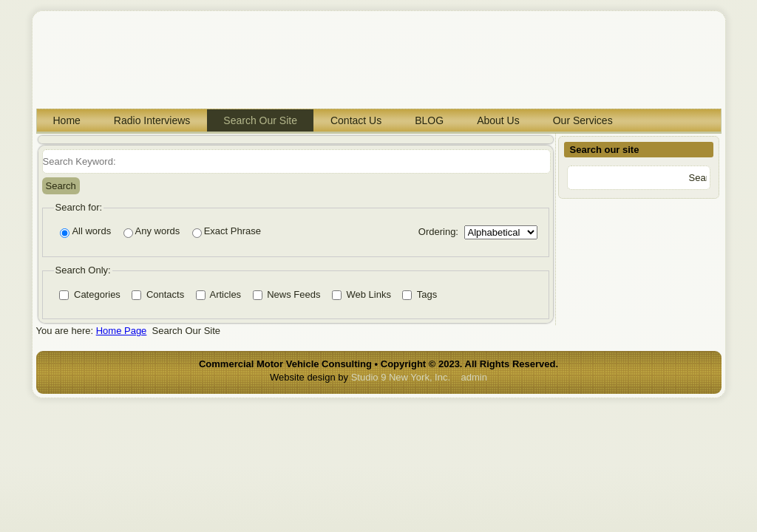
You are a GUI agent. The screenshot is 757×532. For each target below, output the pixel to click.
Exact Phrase (227, 232)
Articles (219, 294)
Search (61, 186)
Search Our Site (260, 120)
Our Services (583, 120)
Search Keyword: (43, 150)
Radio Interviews (152, 120)
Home (67, 120)
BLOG (429, 120)
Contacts (158, 294)
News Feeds (287, 294)
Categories (89, 294)
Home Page (122, 331)
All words (85, 232)
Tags (420, 294)
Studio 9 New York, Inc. (401, 377)
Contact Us (356, 120)
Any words (152, 232)
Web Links (361, 294)
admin (474, 377)
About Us (498, 120)
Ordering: (438, 232)
